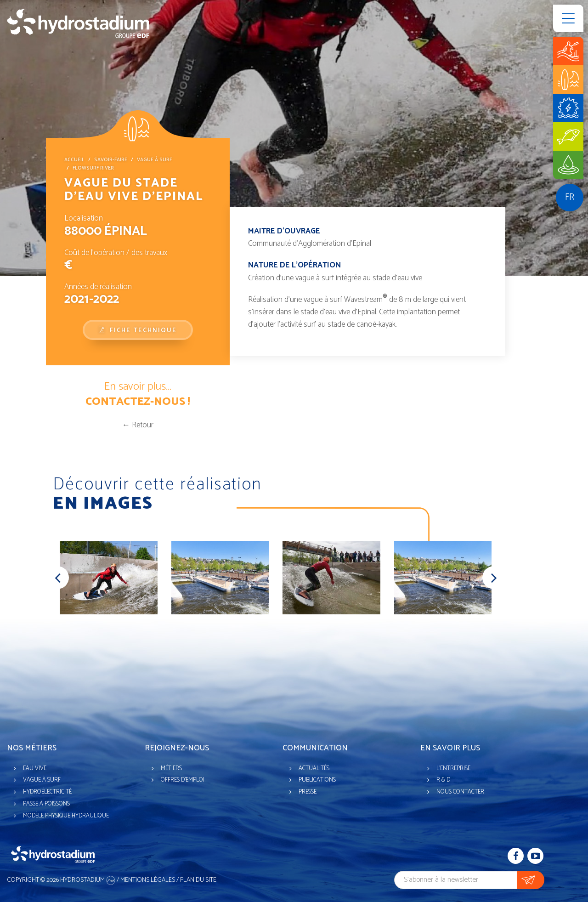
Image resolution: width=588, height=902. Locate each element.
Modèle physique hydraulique (66, 816)
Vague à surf (154, 160)
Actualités (314, 769)
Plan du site (198, 880)
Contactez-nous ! (138, 402)
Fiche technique (138, 331)
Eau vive (35, 769)
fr (570, 197)
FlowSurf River (93, 168)
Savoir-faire (111, 160)
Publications (317, 780)
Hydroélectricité (47, 792)
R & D (443, 780)
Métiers (171, 769)
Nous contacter (460, 792)
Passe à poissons (46, 804)
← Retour (138, 425)
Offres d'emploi (183, 780)
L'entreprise (453, 769)
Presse (308, 792)
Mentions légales (148, 880)
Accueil (74, 160)
